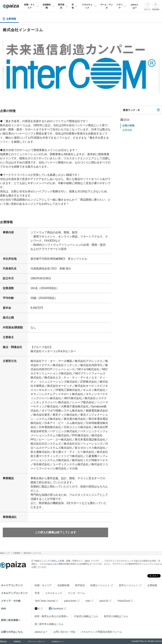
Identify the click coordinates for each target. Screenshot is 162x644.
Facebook (56, 609)
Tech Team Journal (45, 601)
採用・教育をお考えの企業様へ (51, 616)
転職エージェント (100, 585)
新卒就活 (80, 585)
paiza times (70, 601)
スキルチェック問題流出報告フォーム (101, 632)
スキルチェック (54, 593)
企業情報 (127, 130)
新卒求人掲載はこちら (116, 616)
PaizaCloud (124, 601)
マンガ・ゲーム (76, 593)
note (88, 601)
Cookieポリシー (58, 642)
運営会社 (3, 642)
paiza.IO (104, 601)
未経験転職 (63, 585)
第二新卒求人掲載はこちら (49, 624)
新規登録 (156, 9)
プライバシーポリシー (36, 642)
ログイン (147, 9)
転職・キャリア (43, 585)
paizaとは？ (135, 6)
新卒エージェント (129, 585)
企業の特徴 (128, 126)
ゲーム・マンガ (107, 6)
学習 (37, 593)
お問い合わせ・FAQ (64, 632)
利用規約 (17, 642)
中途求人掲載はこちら (86, 616)
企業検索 (152, 585)
